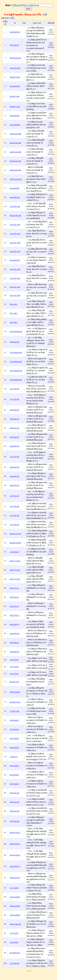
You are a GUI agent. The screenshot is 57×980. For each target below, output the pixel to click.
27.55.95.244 (14, 963)
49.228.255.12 (15, 866)
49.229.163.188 (15, 134)
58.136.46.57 (14, 720)
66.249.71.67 (14, 682)
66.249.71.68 (14, 96)
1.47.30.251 (14, 933)
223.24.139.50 (15, 897)
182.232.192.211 (16, 179)
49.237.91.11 (14, 588)
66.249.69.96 (14, 116)
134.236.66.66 (15, 125)
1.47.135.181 (14, 389)
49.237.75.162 (15, 561)
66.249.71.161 (15, 107)
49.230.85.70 (14, 624)
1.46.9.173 (14, 757)
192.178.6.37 (14, 45)
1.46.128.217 (14, 552)
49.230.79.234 (15, 77)
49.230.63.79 (14, 342)
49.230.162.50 (15, 692)
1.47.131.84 (14, 660)
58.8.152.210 (14, 793)
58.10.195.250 (15, 68)
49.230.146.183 (15, 924)
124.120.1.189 (15, 206)
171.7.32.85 (14, 888)
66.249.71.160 (15, 702)
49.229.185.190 (15, 215)
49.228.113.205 (15, 534)
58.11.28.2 (14, 304)
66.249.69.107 (15, 32)
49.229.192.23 (15, 832)
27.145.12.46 (14, 711)
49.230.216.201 (15, 58)
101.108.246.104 (16, 331)
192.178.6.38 (14, 821)
